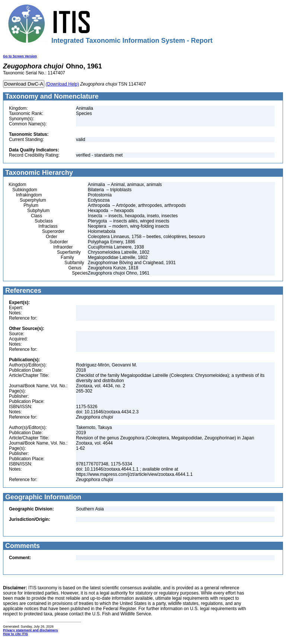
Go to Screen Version (20, 56)
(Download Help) (62, 84)
